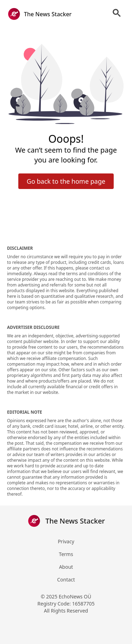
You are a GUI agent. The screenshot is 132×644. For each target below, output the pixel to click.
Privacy (66, 541)
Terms (66, 554)
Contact (66, 580)
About (66, 567)
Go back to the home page (66, 181)
